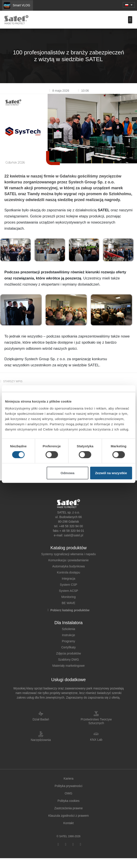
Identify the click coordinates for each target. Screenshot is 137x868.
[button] (129, 5)
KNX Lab (96, 740)
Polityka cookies (68, 801)
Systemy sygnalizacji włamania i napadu (69, 554)
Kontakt (68, 823)
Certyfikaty (68, 647)
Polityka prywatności (68, 786)
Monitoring (68, 597)
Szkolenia (68, 629)
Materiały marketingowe (69, 666)
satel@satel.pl (73, 535)
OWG (68, 793)
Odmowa (67, 473)
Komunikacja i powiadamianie (68, 560)
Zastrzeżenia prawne (69, 808)
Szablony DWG (69, 660)
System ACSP (69, 591)
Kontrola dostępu (69, 572)
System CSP (68, 585)
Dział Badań (41, 719)
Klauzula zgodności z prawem (68, 816)
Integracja (68, 579)
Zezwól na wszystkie (111, 473)
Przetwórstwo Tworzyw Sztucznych (96, 721)
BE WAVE (68, 603)
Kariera (68, 778)
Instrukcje (69, 635)
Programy (68, 641)
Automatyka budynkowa (68, 566)
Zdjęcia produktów (69, 653)
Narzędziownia (41, 740)
